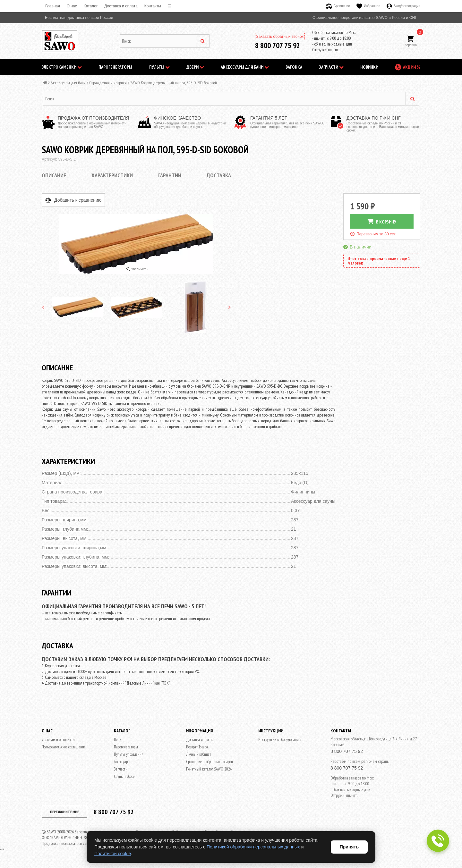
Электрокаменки (62, 67)
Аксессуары (122, 762)
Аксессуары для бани (245, 67)
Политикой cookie (113, 854)
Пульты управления (129, 754)
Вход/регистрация (403, 6)
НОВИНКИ (369, 67)
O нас (72, 6)
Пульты (159, 67)
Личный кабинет (199, 754)
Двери (195, 67)
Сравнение (338, 6)
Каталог (91, 6)
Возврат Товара (197, 747)
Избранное (368, 6)
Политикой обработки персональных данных (253, 847)
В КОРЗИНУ (382, 221)
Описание (54, 175)
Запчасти (331, 67)
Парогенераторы (115, 67)
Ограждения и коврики (108, 83)
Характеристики (112, 175)
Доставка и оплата (121, 6)
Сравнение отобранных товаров (209, 762)
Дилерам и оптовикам (58, 740)
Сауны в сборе (124, 776)
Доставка (219, 175)
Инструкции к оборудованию (280, 740)
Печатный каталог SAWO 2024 (209, 769)
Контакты (153, 6)
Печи (118, 740)
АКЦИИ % (412, 67)
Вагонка (294, 67)
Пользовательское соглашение (64, 747)
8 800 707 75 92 (278, 45)
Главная (53, 6)
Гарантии (170, 175)
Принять (349, 847)
